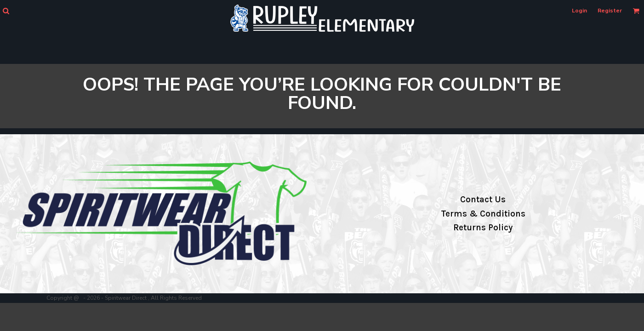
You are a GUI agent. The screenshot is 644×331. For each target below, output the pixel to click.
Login (579, 11)
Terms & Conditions (483, 214)
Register (610, 11)
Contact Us (483, 200)
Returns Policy (483, 228)
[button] (6, 11)
